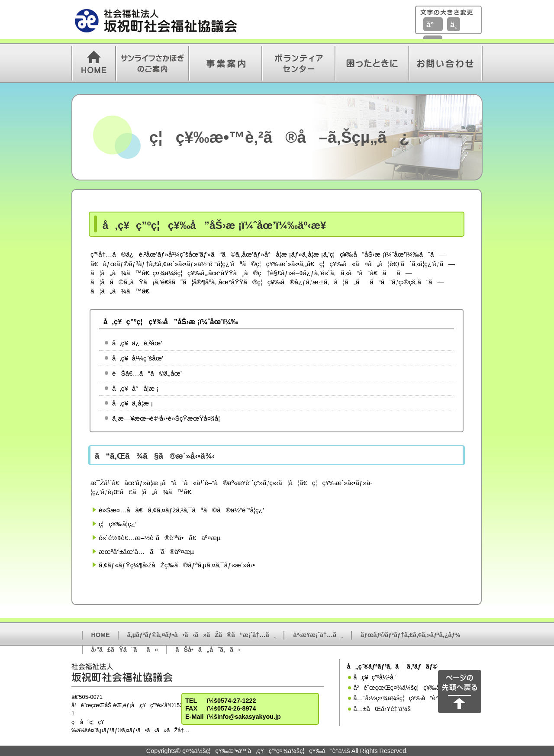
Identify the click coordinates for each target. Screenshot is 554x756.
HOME (101, 635)
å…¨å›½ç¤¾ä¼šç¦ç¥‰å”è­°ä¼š (401, 698)
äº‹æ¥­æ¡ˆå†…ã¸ (318, 635)
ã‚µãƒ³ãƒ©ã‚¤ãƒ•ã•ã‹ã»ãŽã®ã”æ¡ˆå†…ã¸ (202, 635)
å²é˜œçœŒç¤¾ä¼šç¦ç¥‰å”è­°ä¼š (409, 688)
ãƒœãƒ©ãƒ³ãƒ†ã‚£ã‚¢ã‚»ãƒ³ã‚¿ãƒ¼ (411, 635)
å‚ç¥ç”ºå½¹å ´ (375, 677)
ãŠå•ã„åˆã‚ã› (208, 650)
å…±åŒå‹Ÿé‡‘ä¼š (382, 709)
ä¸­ (454, 25)
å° (433, 25)
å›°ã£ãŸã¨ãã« (125, 650)
